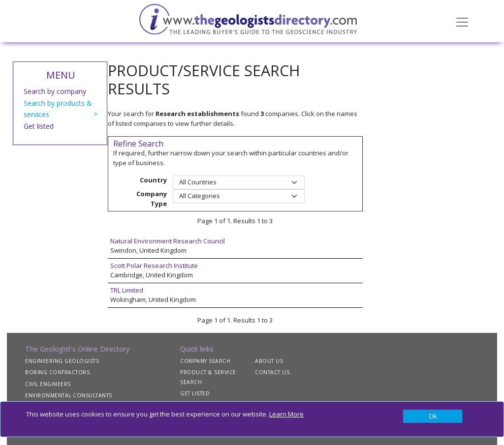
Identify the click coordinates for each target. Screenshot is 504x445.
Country (153, 180)
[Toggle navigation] (462, 21)
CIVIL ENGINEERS (48, 384)
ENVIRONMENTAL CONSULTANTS (69, 395)
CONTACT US (272, 372)
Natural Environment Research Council (168, 241)
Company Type (152, 199)
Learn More (286, 414)
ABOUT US (269, 361)
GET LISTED (195, 393)
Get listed (39, 126)
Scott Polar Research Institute (154, 266)
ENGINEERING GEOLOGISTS (62, 361)
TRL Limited (127, 290)
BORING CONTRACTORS (57, 372)
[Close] (433, 416)
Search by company (55, 91)
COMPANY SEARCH (205, 361)
